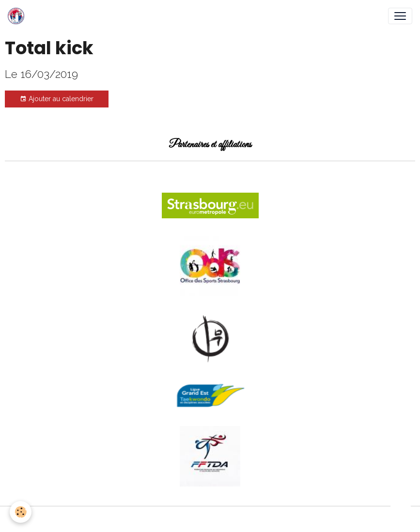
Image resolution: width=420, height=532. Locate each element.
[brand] (18, 16)
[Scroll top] (401, 513)
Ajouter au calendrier (57, 99)
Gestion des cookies (210, 519)
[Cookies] (21, 512)
